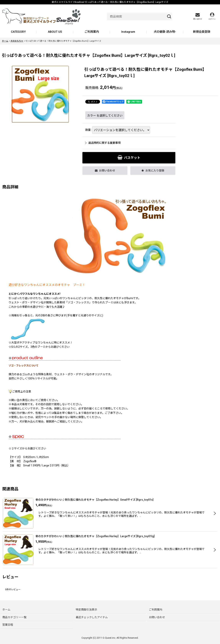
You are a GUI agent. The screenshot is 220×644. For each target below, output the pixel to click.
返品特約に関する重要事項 (103, 143)
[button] (153, 171)
